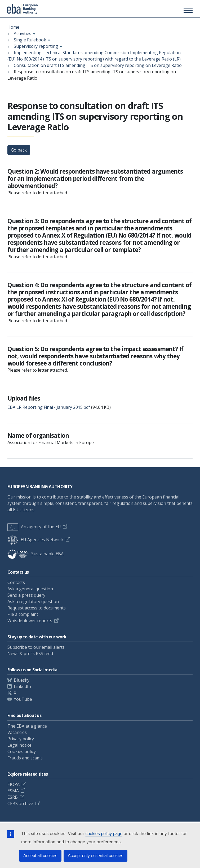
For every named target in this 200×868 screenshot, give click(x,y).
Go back (19, 150)
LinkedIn (22, 686)
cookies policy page (104, 834)
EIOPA (14, 784)
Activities (23, 33)
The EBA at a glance (27, 726)
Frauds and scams (25, 758)
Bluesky (22, 680)
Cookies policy (22, 751)
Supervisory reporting (36, 46)
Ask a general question (30, 589)
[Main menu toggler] (187, 10)
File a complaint (23, 614)
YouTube (23, 699)
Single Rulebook (30, 40)
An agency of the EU (34, 527)
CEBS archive (20, 803)
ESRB (13, 797)
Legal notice (19, 745)
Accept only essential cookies (95, 856)
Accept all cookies (40, 856)
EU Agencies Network (35, 540)
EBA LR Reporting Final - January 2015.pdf (49, 407)
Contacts (16, 582)
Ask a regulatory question (33, 601)
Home (13, 27)
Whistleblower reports (30, 621)
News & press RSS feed (30, 654)
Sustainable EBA (35, 554)
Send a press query (26, 595)
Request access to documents (37, 608)
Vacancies (17, 732)
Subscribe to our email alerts (36, 647)
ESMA (13, 791)
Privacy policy (21, 739)
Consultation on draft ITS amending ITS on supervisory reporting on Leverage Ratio (98, 65)
